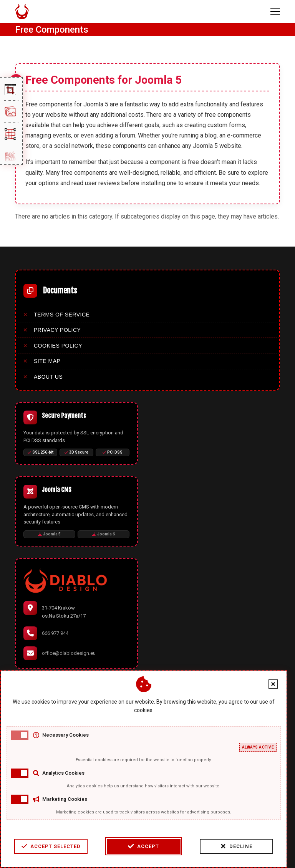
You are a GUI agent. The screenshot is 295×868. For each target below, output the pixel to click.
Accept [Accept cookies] (143, 846)
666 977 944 (55, 633)
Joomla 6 (104, 534)
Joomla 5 (49, 534)
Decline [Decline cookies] (236, 846)
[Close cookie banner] (273, 684)
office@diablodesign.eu (69, 653)
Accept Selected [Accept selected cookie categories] (51, 846)
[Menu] (275, 12)
